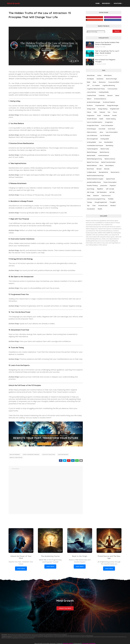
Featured (102, 112)
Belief (89, 82)
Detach (89, 99)
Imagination (109, 122)
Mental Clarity (105, 149)
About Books (91, 75)
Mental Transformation (108, 162)
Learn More (21, 568)
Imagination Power (93, 125)
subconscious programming (96, 199)
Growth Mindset (92, 119)
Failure (89, 112)
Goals (99, 115)
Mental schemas (110, 159)
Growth (114, 115)
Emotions (90, 105)
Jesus (101, 132)
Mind (101, 166)
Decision (110, 95)
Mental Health (91, 156)
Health (101, 119)
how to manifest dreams (31, 454)
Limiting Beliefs (63, 454)
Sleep (89, 196)
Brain (95, 82)
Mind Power (90, 169)
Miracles (107, 169)
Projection (113, 186)
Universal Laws (103, 206)
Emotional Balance (100, 99)
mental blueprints (92, 149)
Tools (94, 206)
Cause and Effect (114, 82)
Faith (95, 112)
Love (100, 142)
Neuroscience (115, 172)
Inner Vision (112, 129)
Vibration (113, 206)
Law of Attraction (49, 454)
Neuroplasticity (103, 172)
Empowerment (100, 105)
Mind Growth (13, 3)
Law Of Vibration (105, 136)
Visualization (91, 209)
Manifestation (109, 142)
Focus (115, 112)
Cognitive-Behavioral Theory (96, 89)
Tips (88, 206)
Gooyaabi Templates (89, 643)
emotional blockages (94, 102)
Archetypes (90, 79)
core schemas (91, 92)
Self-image (90, 192)
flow (109, 112)
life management (92, 139)
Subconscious (106, 196)
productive (104, 186)
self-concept (110, 189)
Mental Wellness (92, 166)
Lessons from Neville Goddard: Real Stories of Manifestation (107, 43)
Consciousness (112, 89)
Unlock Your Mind (65, 608)
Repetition (100, 189)
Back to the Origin (112, 79)
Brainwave (102, 82)
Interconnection (92, 132)
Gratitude (107, 115)
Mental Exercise (104, 152)
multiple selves (92, 172)
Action (99, 75)
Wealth (100, 209)
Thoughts (113, 202)
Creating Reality (104, 92)
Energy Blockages (113, 105)
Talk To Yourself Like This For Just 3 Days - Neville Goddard (107, 52)
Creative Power (91, 95)
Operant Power (110, 179)
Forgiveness (91, 115)
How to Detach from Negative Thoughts (105, 61)
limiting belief (105, 139)
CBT (88, 85)
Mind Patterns (110, 166)
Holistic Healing (111, 119)
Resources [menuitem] (106, 3)
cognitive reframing (109, 85)
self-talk (112, 192)
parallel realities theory (94, 182)
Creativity (102, 95)
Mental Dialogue (92, 152)
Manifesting (109, 146)
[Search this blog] (96, 32)
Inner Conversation (107, 125)
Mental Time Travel (16, 457)
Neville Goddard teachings (95, 176)
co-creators (96, 85)
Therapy (89, 202)
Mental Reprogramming (94, 159)
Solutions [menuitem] (118, 3)
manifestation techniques (95, 146)
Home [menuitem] (98, 3)
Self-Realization (102, 192)
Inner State (102, 129)
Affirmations (108, 75)
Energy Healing (103, 109)
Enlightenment (15, 454)
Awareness (100, 79)
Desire (117, 95)
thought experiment (101, 202)
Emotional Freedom (109, 102)
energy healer (91, 109)
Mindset (99, 169)
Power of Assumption (110, 182)
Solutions (96, 196)
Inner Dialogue (91, 129)
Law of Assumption (112, 132)
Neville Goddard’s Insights (95, 179)
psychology (91, 189)
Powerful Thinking (92, 186)
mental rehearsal (103, 156)
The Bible (111, 199)
